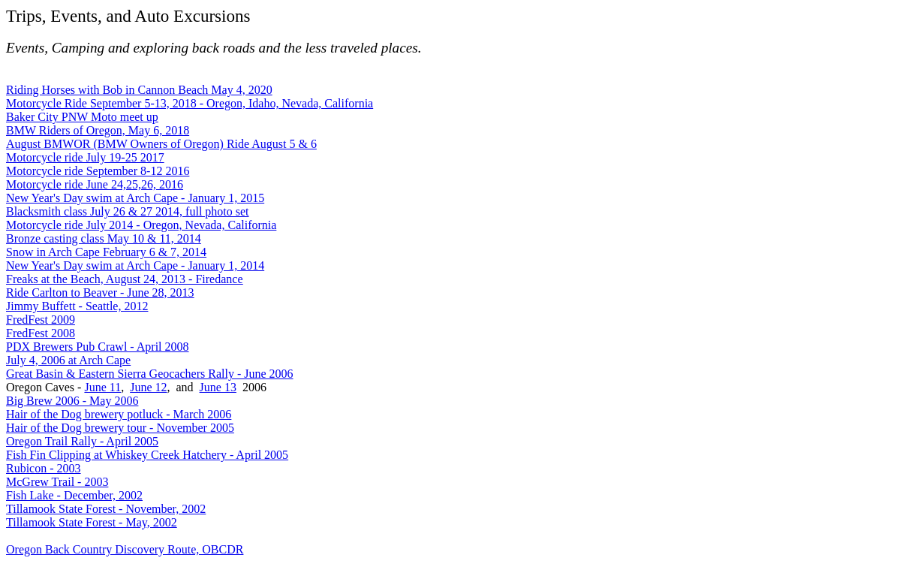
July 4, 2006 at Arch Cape (68, 360)
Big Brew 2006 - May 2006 (72, 401)
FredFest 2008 (41, 333)
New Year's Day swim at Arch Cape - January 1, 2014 (135, 265)
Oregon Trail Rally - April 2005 (82, 441)
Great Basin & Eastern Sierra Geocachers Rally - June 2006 (150, 374)
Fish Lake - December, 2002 (74, 495)
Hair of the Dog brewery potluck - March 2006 (119, 414)
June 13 (218, 387)
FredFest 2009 (41, 320)
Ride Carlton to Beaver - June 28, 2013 (100, 293)
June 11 (102, 387)
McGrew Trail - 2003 (57, 482)
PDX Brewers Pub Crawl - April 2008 (98, 347)
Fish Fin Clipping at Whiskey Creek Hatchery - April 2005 (147, 455)
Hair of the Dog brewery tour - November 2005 (120, 428)
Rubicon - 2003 (44, 468)
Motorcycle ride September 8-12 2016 (98, 171)
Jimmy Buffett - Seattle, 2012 (77, 306)
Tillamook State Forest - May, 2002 (92, 522)
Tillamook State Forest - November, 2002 (106, 509)
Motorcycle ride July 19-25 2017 (85, 157)
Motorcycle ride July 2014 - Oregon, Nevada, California (141, 225)
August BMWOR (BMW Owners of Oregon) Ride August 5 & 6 (161, 144)
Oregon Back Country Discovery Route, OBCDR (125, 549)
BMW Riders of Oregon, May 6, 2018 (98, 130)
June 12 (148, 387)
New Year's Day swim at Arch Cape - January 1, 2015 (135, 198)
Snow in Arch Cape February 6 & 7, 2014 (106, 252)
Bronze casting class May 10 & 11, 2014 (104, 238)
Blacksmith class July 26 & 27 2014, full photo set (128, 211)
